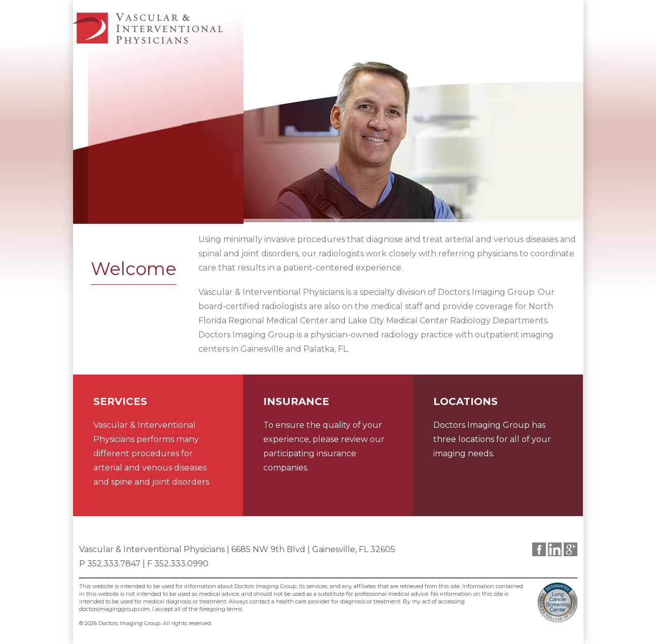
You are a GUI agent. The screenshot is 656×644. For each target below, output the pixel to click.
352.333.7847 (114, 564)
